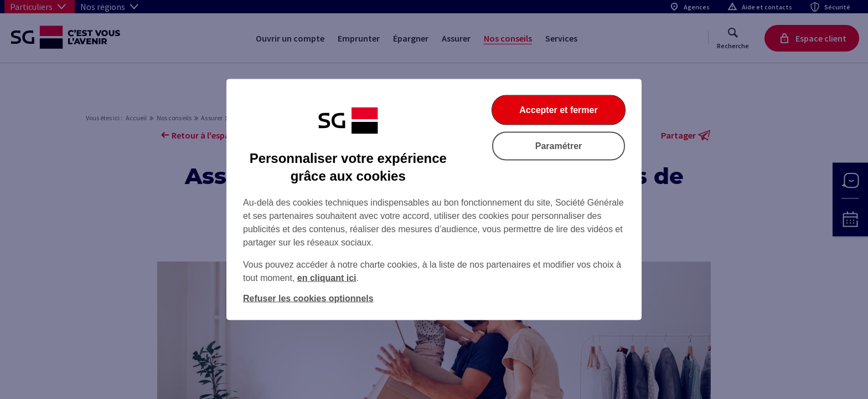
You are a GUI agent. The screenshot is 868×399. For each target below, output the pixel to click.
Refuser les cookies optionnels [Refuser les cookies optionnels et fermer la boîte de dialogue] (308, 298)
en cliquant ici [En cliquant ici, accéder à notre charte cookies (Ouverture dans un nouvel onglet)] (327, 278)
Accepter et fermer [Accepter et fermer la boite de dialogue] (558, 110)
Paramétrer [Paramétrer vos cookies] (559, 146)
